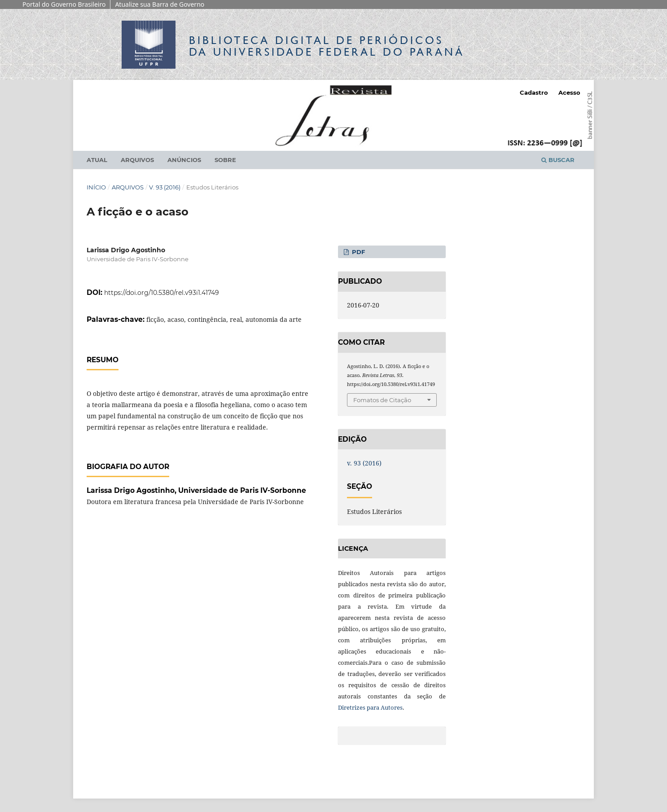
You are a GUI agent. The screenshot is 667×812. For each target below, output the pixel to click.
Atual (97, 160)
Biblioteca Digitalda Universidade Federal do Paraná (327, 46)
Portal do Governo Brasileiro (64, 4)
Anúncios (184, 160)
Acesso (569, 92)
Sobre (225, 160)
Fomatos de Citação (382, 400)
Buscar (558, 160)
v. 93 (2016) (165, 187)
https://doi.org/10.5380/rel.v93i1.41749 (162, 293)
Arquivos (137, 160)
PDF (358, 252)
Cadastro (534, 92)
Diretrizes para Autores (370, 707)
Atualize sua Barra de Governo (160, 4)
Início (96, 187)
